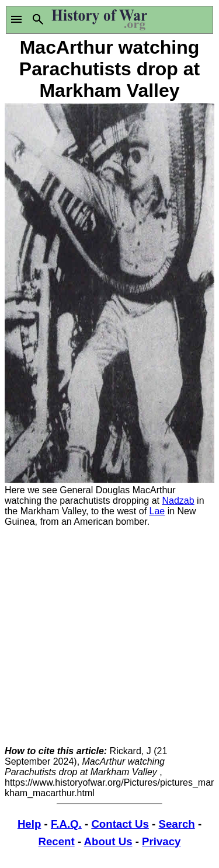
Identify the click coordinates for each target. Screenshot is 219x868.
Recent (57, 841)
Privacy (161, 841)
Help (29, 824)
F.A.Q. (66, 824)
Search (176, 824)
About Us (108, 841)
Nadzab (178, 501)
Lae (157, 511)
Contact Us (120, 824)
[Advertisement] (109, 637)
